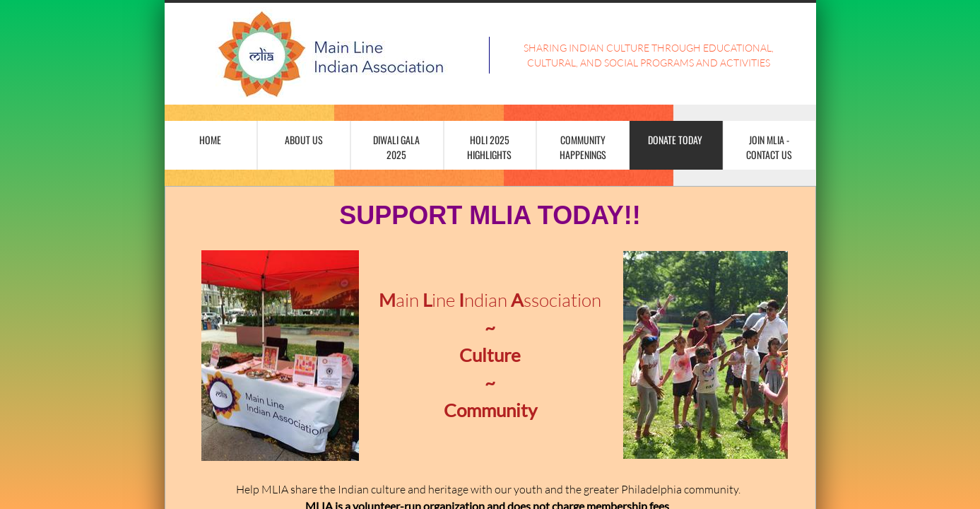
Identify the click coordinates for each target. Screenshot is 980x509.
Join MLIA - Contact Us (769, 147)
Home (210, 140)
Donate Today (675, 140)
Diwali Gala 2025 (396, 147)
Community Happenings (583, 147)
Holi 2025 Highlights (489, 147)
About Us (304, 140)
